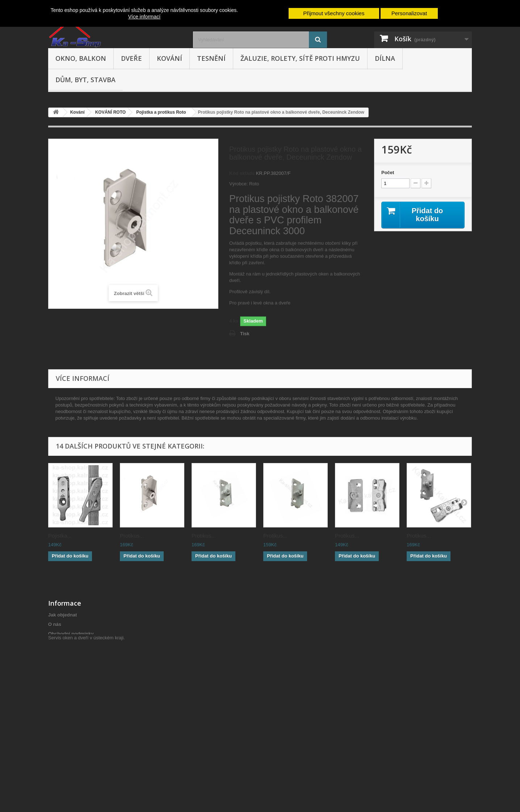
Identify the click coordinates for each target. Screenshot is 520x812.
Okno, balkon (81, 58)
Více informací (144, 17)
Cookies (57, 741)
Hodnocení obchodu (71, 697)
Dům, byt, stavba (85, 80)
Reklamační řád (66, 643)
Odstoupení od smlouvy (75, 662)
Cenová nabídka (66, 731)
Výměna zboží (64, 671)
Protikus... (132, 536)
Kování (169, 58)
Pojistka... (60, 536)
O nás (55, 624)
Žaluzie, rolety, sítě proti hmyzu (300, 58)
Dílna (385, 58)
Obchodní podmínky (71, 634)
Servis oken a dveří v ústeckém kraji (86, 772)
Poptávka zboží (65, 750)
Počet (388, 173)
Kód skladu (242, 173)
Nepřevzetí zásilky (68, 722)
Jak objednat (62, 615)
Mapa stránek (63, 760)
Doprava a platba (67, 653)
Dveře (131, 58)
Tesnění (211, 58)
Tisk (245, 334)
